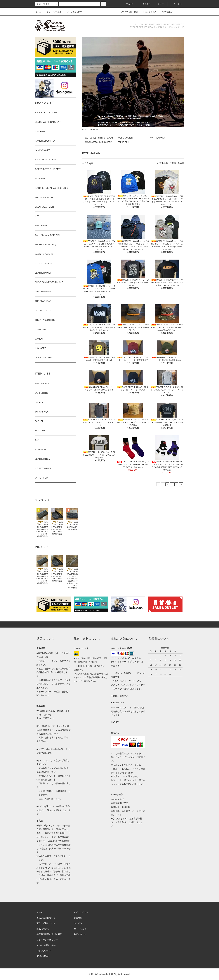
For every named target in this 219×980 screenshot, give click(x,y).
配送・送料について (46, 923)
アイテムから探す (73, 12)
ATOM (46, 956)
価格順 (173, 163)
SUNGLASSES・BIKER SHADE (98, 142)
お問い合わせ (165, 12)
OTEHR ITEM (123, 142)
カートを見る (80, 929)
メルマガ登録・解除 (128, 12)
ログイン (160, 4)
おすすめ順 (162, 163)
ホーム (38, 12)
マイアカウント (81, 912)
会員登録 (145, 4)
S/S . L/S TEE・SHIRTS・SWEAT (99, 138)
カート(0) (176, 4)
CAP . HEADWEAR (158, 138)
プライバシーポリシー (47, 940)
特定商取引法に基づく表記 (49, 934)
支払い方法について (46, 918)
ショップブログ (148, 12)
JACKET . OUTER (125, 138)
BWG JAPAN (93, 129)
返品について (43, 929)
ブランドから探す (52, 12)
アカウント (129, 4)
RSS (39, 956)
